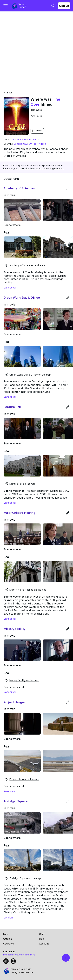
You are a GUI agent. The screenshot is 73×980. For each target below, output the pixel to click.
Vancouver (10, 288)
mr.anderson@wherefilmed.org (19, 955)
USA (26, 144)
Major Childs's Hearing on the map (26, 590)
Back (8, 93)
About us (44, 944)
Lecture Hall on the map (20, 484)
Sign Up (64, 6)
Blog (42, 939)
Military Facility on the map (22, 680)
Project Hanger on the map (22, 779)
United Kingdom (38, 144)
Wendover (10, 791)
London (8, 917)
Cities (42, 934)
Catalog (8, 939)
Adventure (26, 139)
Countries (9, 944)
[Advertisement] (36, 50)
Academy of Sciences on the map (26, 265)
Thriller (37, 139)
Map (6, 934)
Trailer (37, 131)
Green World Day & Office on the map (28, 375)
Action (15, 139)
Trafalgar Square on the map (23, 878)
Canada (18, 144)
